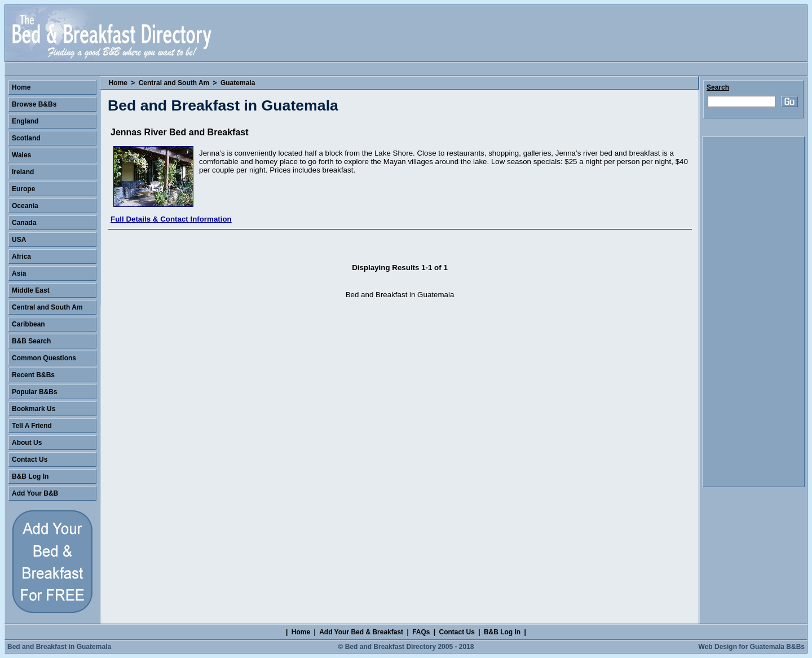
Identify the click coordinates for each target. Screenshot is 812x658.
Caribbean (28, 324)
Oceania (25, 206)
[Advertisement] (753, 312)
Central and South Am (174, 83)
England (25, 121)
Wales (21, 155)
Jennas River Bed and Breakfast (180, 132)
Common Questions (44, 358)
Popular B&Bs (35, 392)
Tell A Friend (32, 426)
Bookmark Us (34, 409)
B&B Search (31, 341)
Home (118, 83)
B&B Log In (30, 476)
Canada (24, 223)
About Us (27, 443)
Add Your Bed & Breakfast (361, 632)
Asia (19, 273)
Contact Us (30, 460)
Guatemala (238, 83)
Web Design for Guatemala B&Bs (752, 647)
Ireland (23, 172)
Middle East (31, 290)
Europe (23, 189)
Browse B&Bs (34, 104)
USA (19, 240)
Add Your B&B (35, 493)
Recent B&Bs (33, 375)
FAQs (421, 632)
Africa (21, 257)
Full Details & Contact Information (171, 219)
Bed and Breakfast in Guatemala (59, 647)
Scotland (26, 138)
